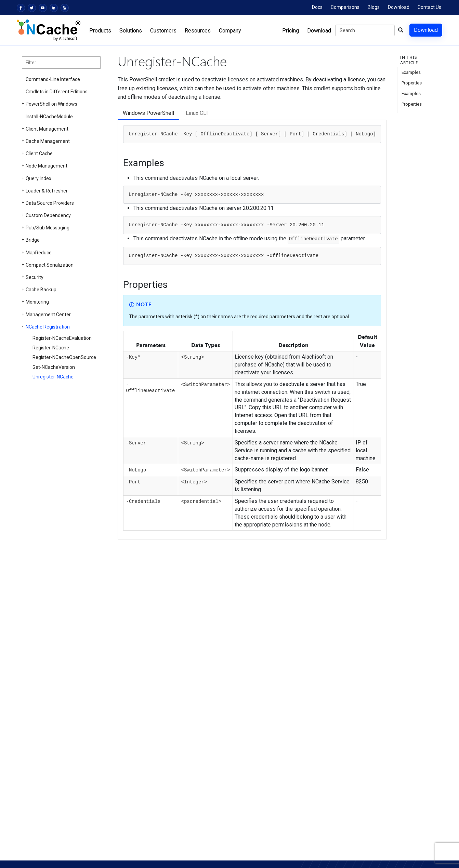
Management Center (48, 315)
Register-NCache (51, 348)
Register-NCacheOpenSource (64, 357)
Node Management (47, 166)
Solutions (131, 31)
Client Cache (39, 153)
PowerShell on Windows (51, 104)
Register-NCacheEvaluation (62, 338)
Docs (317, 7)
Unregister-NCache (53, 377)
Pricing (291, 31)
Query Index (38, 178)
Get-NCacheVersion (54, 367)
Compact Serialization (50, 265)
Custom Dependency (48, 215)
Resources (198, 31)
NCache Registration (48, 327)
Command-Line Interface (53, 79)
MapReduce (39, 253)
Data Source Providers (50, 203)
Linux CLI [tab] (197, 113)
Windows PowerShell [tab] (148, 113)
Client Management (47, 129)
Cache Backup (41, 290)
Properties (412, 83)
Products (100, 31)
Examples (411, 72)
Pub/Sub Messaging (48, 228)
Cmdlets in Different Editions (57, 92)
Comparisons (345, 7)
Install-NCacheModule (49, 117)
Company (230, 31)
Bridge (33, 240)
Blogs (374, 7)
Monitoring (37, 302)
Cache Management (48, 141)
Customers (163, 31)
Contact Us (429, 7)
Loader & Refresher (47, 191)
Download (399, 7)
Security (35, 277)
